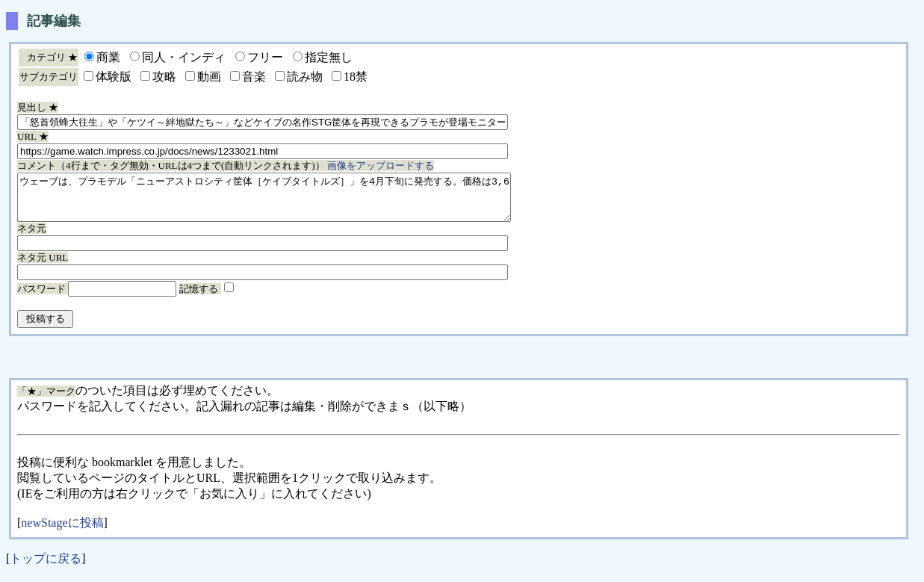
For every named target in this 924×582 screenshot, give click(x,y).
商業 (108, 57)
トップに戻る (46, 567)
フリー (265, 57)
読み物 (305, 77)
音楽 (254, 77)
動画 (209, 77)
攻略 (164, 77)
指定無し (329, 57)
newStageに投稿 (62, 532)
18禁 (356, 77)
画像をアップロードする (381, 165)
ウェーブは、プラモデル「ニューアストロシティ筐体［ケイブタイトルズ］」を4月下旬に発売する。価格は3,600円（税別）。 (294, 202)
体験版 (114, 77)
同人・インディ (184, 57)
